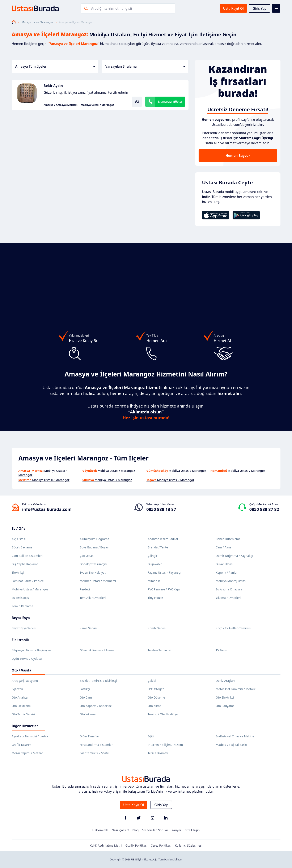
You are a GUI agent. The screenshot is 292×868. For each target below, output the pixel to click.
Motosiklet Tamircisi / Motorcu (237, 689)
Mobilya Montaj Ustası (231, 581)
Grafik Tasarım (22, 745)
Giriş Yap (260, 8)
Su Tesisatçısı (21, 598)
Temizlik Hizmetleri (93, 598)
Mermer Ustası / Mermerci (98, 581)
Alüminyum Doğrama (95, 539)
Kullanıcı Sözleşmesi (189, 845)
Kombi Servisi (157, 628)
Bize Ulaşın (192, 830)
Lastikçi (85, 689)
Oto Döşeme (156, 697)
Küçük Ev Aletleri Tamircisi (234, 628)
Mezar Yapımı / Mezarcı (28, 753)
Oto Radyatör (225, 706)
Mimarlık (154, 581)
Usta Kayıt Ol (233, 8)
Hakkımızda (100, 830)
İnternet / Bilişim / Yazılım (165, 745)
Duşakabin (155, 564)
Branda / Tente (158, 547)
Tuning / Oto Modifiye (163, 714)
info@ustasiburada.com (47, 509)
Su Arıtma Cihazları (229, 589)
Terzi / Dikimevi (158, 753)
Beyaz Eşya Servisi (24, 628)
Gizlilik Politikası (136, 845)
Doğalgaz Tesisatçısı (94, 564)
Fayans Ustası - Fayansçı (164, 572)
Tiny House (155, 598)
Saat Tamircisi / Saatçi (95, 753)
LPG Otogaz (156, 689)
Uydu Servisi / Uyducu (27, 659)
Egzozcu (17, 689)
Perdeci (85, 589)
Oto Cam (86, 697)
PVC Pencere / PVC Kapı (164, 589)
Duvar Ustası (225, 564)
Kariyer (176, 830)
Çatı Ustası (87, 556)
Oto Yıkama (88, 714)
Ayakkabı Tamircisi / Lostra (30, 736)
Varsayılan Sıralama (145, 66)
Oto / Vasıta (22, 670)
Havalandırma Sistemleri (97, 745)
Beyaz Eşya (21, 618)
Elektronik (20, 640)
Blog (136, 830)
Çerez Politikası (161, 845)
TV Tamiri (222, 650)
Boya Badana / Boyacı (95, 547)
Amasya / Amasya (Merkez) (61, 105)
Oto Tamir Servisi (23, 714)
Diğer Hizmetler (25, 726)
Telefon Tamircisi (159, 650)
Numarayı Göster (170, 102)
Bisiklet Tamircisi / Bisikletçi (98, 681)
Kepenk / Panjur (227, 572)
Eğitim (152, 736)
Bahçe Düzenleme (228, 539)
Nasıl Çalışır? (120, 830)
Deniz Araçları (225, 681)
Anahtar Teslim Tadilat (163, 539)
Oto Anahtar (20, 697)
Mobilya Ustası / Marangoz (37, 22)
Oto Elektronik (22, 706)
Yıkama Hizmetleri (228, 598)
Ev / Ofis (19, 528)
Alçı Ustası (19, 539)
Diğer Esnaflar (90, 736)
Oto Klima (155, 706)
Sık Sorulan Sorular (155, 830)
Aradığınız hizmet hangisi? (112, 8)
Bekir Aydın (53, 86)
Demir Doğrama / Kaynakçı (234, 556)
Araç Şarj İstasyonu (25, 681)
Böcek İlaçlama (22, 547)
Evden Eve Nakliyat (93, 572)
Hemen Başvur (238, 156)
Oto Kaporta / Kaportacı (96, 706)
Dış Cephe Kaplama (25, 564)
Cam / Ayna (224, 547)
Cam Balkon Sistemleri (27, 556)
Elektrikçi (18, 572)
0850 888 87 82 (264, 509)
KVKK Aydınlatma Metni (106, 845)
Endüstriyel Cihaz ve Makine (235, 736)
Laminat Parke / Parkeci (28, 581)
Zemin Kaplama (22, 606)
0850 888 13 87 (161, 509)
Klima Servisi (88, 628)
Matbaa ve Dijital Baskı (231, 745)
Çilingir (153, 556)
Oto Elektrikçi (225, 697)
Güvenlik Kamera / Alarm (97, 650)
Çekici (152, 681)
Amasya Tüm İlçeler (55, 66)
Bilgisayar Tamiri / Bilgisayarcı (32, 650)
